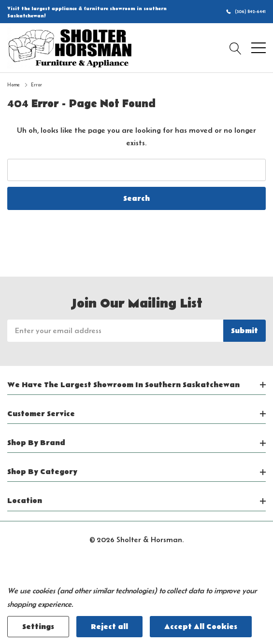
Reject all (109, 627)
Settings (38, 627)
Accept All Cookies (201, 627)
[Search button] (236, 48)
